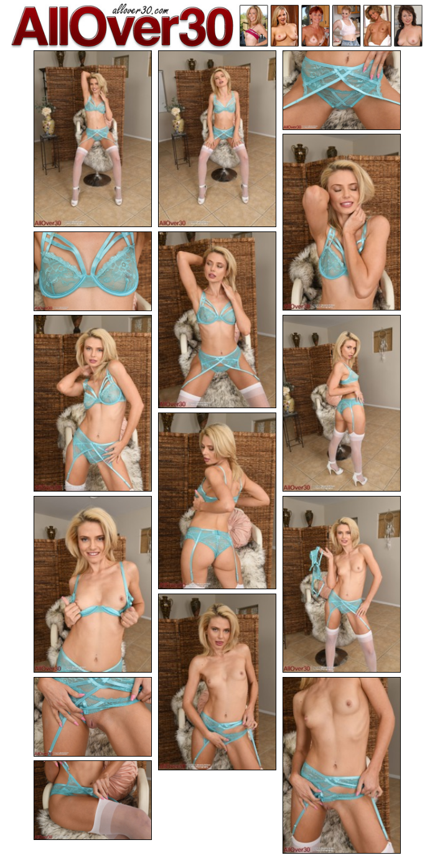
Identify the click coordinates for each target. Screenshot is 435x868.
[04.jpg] (342, 222)
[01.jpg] (93, 139)
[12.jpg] (217, 682)
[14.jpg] (342, 765)
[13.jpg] (93, 717)
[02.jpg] (217, 139)
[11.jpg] (342, 584)
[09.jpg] (217, 501)
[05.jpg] (93, 271)
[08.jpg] (342, 403)
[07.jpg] (93, 403)
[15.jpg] (93, 800)
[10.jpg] (93, 584)
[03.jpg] (342, 90)
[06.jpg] (217, 320)
